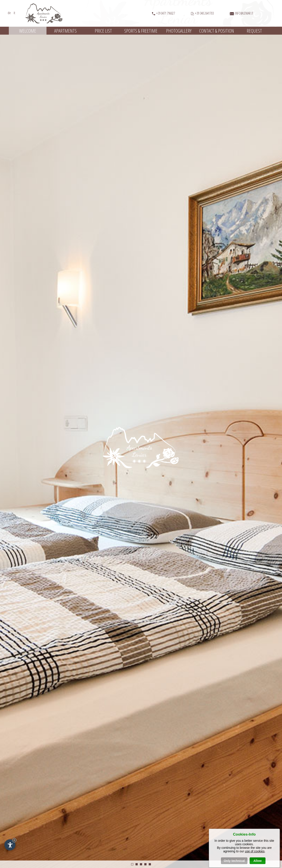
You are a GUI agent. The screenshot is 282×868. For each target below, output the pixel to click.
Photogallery (179, 31)
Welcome (28, 31)
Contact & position (217, 31)
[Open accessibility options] (10, 845)
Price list (103, 31)
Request (254, 31)
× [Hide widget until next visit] (14, 840)
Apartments (65, 31)
